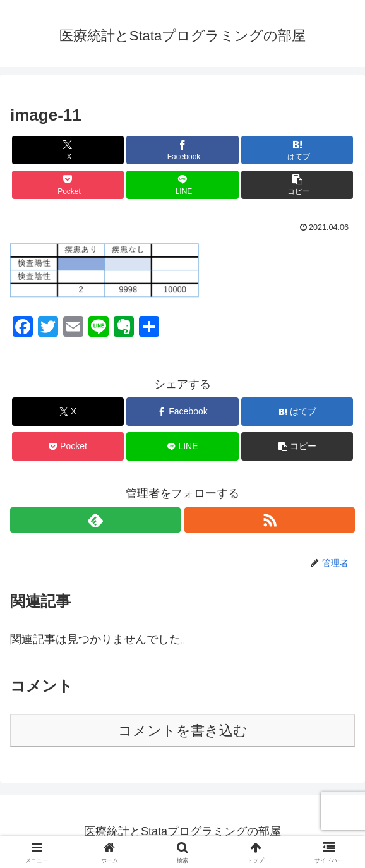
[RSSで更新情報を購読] (270, 520)
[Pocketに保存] (68, 185)
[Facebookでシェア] (182, 150)
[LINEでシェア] (182, 185)
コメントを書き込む (183, 731)
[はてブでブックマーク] (297, 150)
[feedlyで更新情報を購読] (95, 520)
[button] (297, 185)
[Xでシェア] (68, 150)
